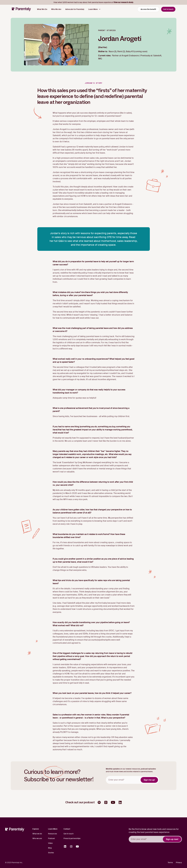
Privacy (179, 862)
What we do (37, 834)
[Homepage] (21, 9)
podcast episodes (148, 769)
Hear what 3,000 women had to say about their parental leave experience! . (94, 2)
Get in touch (168, 9)
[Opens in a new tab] (99, 802)
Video (50, 843)
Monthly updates (113, 769)
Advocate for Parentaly (75, 9)
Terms (170, 862)
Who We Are (56, 9)
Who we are (37, 838)
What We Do (42, 9)
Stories (51, 853)
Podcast (51, 838)
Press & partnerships (72, 838)
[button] (95, 9)
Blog (50, 848)
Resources (52, 834)
